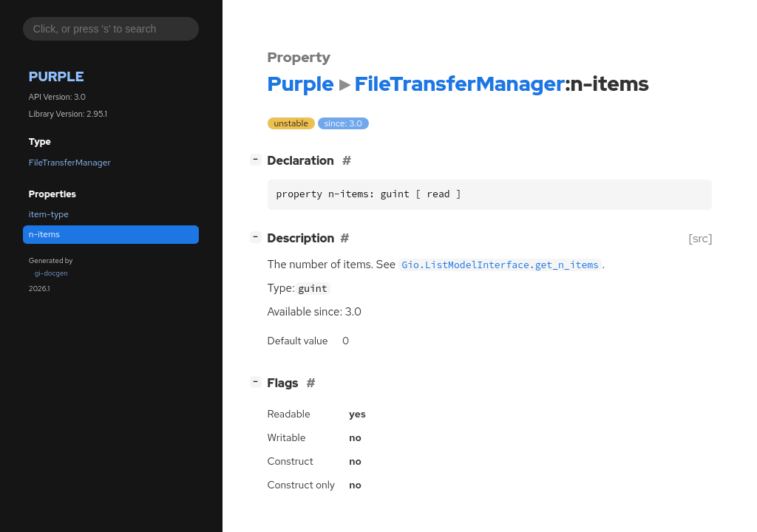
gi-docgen (51, 273)
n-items (44, 234)
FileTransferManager (70, 163)
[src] (700, 238)
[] (258, 159)
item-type (49, 214)
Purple (57, 76)
